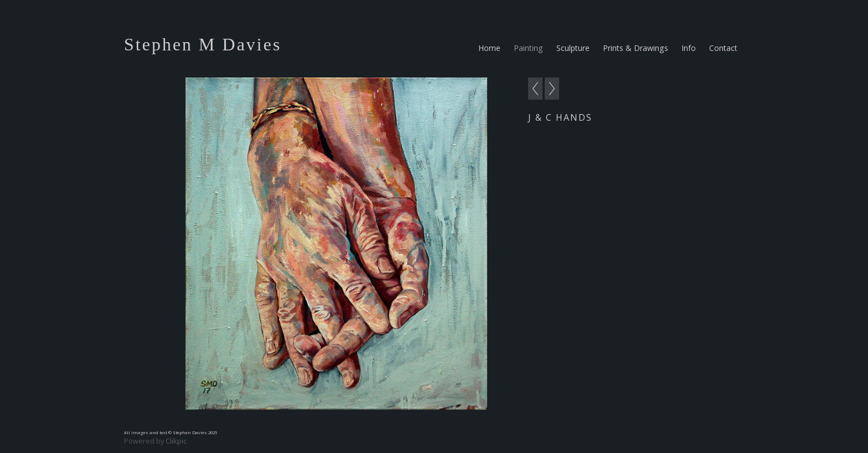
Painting (528, 48)
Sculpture (573, 48)
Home (489, 48)
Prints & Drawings (635, 48)
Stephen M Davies (203, 44)
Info (689, 48)
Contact (723, 48)
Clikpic (176, 441)
